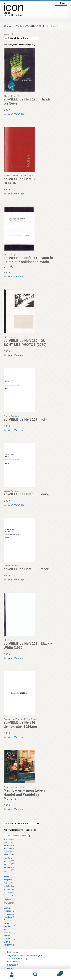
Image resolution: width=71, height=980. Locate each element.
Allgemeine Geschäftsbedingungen (25, 955)
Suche (35, 975)
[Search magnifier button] (29, 836)
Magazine (8, 880)
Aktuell (11, 968)
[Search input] (16, 836)
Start (10, 26)
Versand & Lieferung (17, 958)
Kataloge (8, 858)
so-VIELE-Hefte (7, 874)
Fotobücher (9, 867)
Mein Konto (13, 952)
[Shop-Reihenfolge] (21, 38)
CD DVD (8, 889)
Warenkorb (55, 972)
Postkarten (9, 893)
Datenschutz (13, 962)
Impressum (13, 965)
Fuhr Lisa (8, 920)
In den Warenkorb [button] (16, 114)
